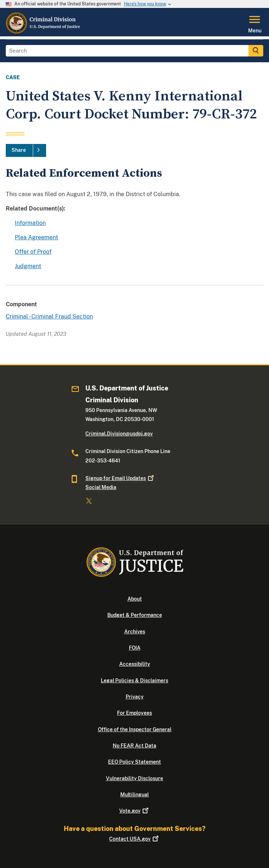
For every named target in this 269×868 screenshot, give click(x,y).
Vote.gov (134, 811)
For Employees (134, 713)
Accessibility (135, 664)
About (135, 599)
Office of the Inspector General (135, 729)
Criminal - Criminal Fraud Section (49, 317)
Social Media (101, 487)
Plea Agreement (36, 237)
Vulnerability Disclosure (134, 778)
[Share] (26, 150)
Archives (135, 632)
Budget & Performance (135, 615)
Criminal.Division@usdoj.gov (119, 434)
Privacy (135, 697)
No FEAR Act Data (134, 746)
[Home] (43, 32)
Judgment (28, 266)
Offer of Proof (33, 252)
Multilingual (134, 795)
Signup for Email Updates (120, 478)
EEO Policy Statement (134, 762)
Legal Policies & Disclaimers (134, 681)
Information (30, 223)
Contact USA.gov (134, 839)
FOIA (135, 648)
